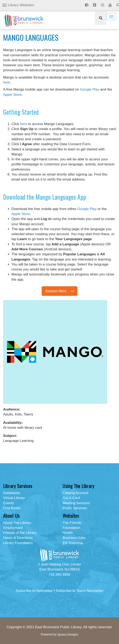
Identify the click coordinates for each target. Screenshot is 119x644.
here (7, 82)
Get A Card (71, 498)
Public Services (75, 508)
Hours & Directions (18, 538)
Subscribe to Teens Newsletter (80, 591)
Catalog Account (76, 493)
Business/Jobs (74, 538)
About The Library (17, 523)
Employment (13, 528)
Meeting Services (76, 503)
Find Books (12, 508)
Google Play (90, 89)
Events (9, 503)
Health (68, 533)
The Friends (72, 523)
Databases (12, 493)
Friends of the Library (20, 533)
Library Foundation (18, 543)
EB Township (73, 543)
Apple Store (12, 95)
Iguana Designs (68, 634)
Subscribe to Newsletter (34, 591)
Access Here (56, 291)
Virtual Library (14, 498)
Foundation (71, 528)
